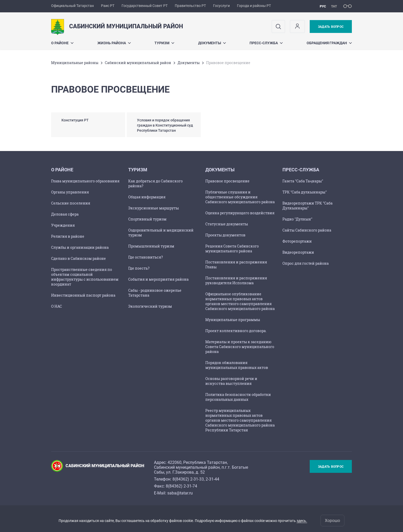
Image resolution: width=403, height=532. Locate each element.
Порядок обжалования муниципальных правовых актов (237, 365)
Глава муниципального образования (85, 181)
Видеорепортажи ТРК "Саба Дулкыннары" (308, 206)
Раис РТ (108, 6)
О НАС (57, 306)
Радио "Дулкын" (297, 219)
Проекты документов (225, 235)
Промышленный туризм (151, 246)
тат (334, 6)
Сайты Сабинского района (307, 230)
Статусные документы (227, 224)
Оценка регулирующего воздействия (240, 213)
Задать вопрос (331, 27)
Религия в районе (68, 236)
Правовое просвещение (227, 181)
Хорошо (332, 521)
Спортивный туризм (147, 219)
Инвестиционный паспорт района (83, 295)
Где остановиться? (146, 257)
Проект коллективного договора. (236, 331)
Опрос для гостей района (306, 263)
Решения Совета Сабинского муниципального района (232, 249)
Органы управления (70, 192)
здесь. (302, 521)
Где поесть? (139, 268)
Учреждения (63, 225)
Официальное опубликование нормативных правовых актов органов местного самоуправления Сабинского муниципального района (240, 301)
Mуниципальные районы (75, 63)
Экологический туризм (150, 306)
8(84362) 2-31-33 (188, 479)
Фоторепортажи (297, 241)
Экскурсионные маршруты (154, 208)
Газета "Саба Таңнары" (303, 181)
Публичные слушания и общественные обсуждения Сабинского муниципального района (240, 197)
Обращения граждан (329, 43)
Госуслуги (221, 6)
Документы (212, 43)
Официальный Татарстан (72, 6)
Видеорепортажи (298, 252)
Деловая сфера (65, 214)
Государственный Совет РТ (145, 6)
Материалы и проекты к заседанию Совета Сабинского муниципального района (240, 347)
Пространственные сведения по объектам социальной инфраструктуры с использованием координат (85, 277)
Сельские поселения (71, 203)
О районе (62, 43)
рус (323, 6)
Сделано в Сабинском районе (79, 258)
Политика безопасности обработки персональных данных (238, 397)
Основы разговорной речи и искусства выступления (231, 381)
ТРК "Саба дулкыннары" (305, 192)
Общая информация (147, 197)
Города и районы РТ (254, 6)
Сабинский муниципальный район (138, 63)
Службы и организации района (80, 247)
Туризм (164, 43)
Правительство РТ (190, 6)
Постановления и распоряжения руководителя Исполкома (236, 280)
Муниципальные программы (233, 320)
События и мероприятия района (158, 279)
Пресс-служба (266, 43)
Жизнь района (114, 43)
